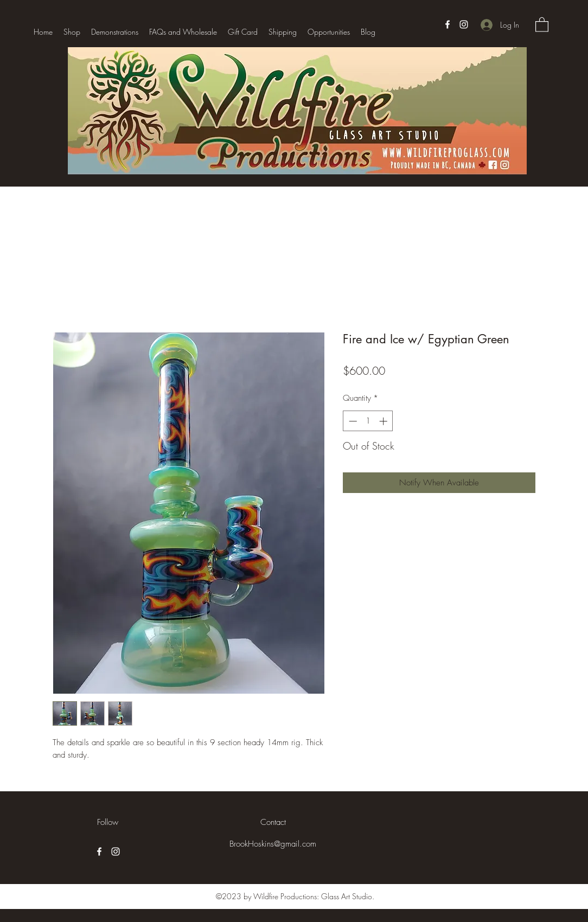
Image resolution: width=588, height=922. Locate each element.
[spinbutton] (368, 421)
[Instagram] (464, 24)
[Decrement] (352, 421)
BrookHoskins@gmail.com (273, 844)
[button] (542, 24)
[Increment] (384, 421)
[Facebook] (448, 24)
